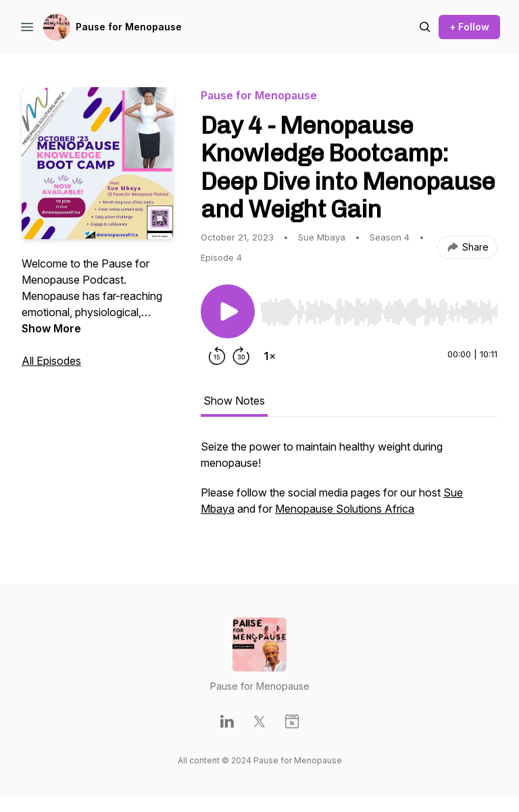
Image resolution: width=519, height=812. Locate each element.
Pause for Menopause (129, 27)
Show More (51, 328)
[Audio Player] (379, 308)
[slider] (379, 312)
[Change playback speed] (270, 356)
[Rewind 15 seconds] (217, 356)
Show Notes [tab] (234, 401)
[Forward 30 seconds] (241, 356)
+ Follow (469, 27)
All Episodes (51, 361)
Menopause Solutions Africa (345, 509)
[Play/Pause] (228, 311)
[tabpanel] (349, 484)
